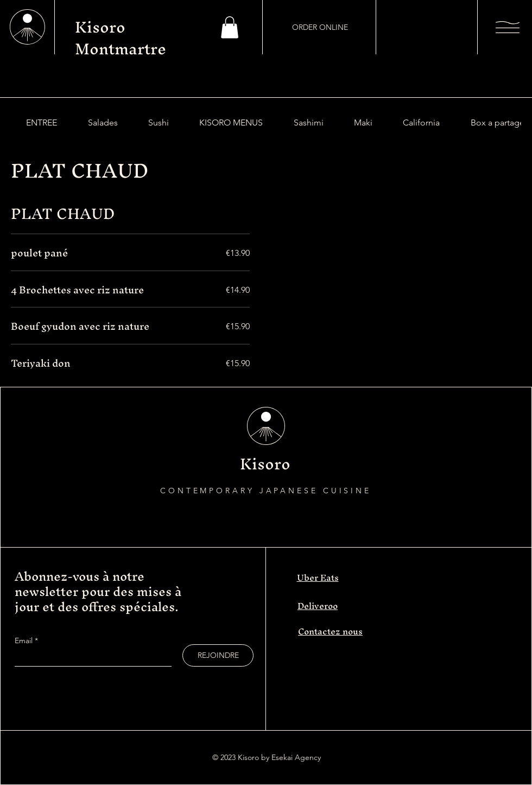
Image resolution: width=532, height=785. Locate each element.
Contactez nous (330, 631)
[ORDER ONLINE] (320, 27)
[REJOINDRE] (218, 655)
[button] (230, 27)
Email (25, 640)
